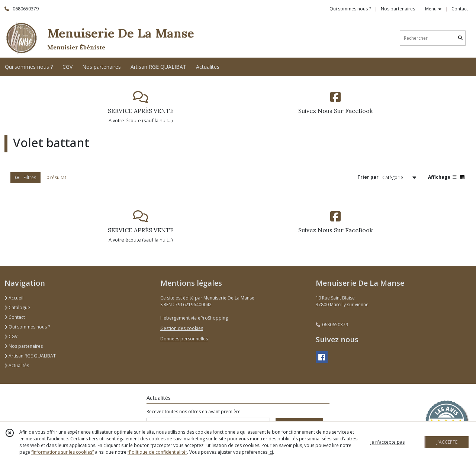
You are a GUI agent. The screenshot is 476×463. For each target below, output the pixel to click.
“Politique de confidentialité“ (157, 452)
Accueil (14, 298)
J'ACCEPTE (447, 442)
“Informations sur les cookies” (62, 452)
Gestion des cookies (182, 328)
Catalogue (17, 307)
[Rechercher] (460, 38)
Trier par (368, 177)
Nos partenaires (24, 346)
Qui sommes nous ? (27, 327)
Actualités (17, 365)
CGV (11, 336)
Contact (460, 9)
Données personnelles (184, 339)
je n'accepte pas (387, 442)
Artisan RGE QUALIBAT (30, 356)
